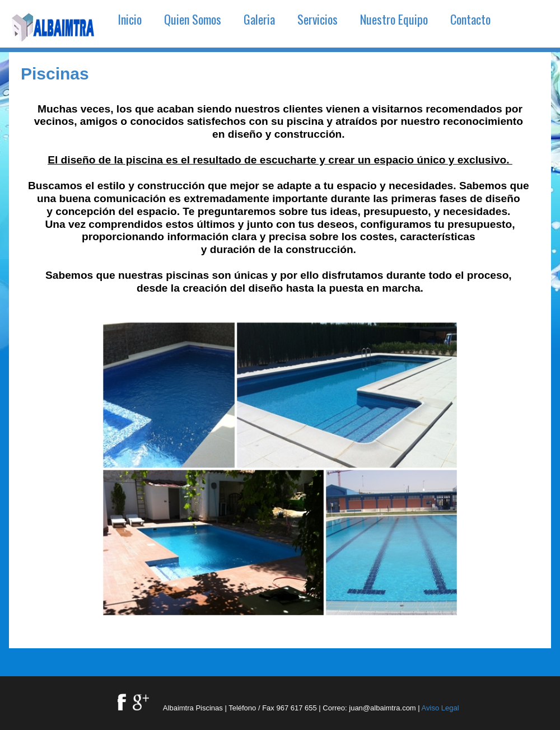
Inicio (130, 19)
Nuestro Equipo (394, 19)
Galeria (259, 19)
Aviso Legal (440, 708)
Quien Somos (193, 19)
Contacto (470, 19)
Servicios (318, 19)
